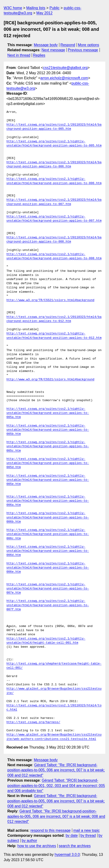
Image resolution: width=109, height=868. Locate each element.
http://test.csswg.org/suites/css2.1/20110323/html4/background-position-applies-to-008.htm (54, 240)
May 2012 (44, 13)
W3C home (13, 8)
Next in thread (19, 55)
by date (72, 835)
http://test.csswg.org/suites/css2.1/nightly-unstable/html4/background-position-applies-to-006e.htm (48, 568)
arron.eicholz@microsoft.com (64, 78)
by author (30, 841)
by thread (88, 835)
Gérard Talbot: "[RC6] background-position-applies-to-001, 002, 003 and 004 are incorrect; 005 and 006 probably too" (56, 786)
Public (54, 8)
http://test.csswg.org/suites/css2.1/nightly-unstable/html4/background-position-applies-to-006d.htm (48, 551)
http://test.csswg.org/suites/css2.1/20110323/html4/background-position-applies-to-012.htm (54, 319)
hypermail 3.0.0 (67, 855)
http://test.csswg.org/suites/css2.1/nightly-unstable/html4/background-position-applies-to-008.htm (54, 256)
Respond (68, 45)
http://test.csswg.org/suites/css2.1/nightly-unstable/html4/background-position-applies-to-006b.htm (48, 517)
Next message (53, 50)
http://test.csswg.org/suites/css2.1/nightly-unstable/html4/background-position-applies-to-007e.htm (48, 589)
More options (89, 45)
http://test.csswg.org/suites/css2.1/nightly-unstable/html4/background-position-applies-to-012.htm (54, 336)
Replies (39, 55)
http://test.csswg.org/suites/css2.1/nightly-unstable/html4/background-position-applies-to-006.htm (54, 181)
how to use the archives (37, 846)
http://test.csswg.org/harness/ (33, 722)
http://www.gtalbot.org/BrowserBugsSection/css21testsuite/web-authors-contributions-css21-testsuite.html (54, 737)
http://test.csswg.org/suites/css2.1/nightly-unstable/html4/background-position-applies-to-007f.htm (48, 605)
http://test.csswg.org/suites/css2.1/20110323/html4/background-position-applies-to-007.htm (54, 202)
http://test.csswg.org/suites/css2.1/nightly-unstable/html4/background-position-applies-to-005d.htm (48, 463)
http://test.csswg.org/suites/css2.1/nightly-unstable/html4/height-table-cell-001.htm (46, 641)
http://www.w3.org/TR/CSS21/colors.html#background (50, 300)
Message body (46, 45)
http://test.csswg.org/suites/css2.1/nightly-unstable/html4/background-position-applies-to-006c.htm (48, 534)
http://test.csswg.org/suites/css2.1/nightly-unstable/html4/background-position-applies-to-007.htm (54, 219)
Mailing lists (36, 8)
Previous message (83, 50)
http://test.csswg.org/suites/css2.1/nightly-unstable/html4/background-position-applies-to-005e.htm (48, 480)
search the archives (75, 846)
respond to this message (50, 830)
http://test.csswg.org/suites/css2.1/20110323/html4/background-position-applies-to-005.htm (54, 127)
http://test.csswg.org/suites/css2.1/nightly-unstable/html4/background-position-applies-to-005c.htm (48, 446)
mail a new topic (87, 830)
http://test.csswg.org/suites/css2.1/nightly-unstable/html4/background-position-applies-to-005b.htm (48, 430)
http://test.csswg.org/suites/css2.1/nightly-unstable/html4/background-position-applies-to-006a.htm (48, 501)
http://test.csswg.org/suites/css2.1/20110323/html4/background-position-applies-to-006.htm (54, 165)
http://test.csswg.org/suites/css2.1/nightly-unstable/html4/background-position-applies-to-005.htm (54, 144)
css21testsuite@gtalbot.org (65, 68)
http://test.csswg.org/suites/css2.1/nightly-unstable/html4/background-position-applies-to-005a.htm (48, 413)
